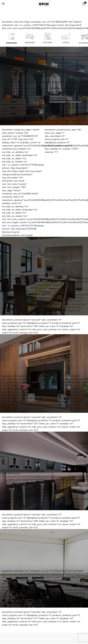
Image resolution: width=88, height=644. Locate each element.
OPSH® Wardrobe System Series (19, 232)
